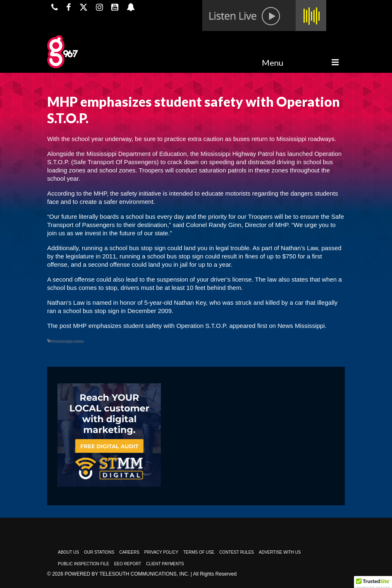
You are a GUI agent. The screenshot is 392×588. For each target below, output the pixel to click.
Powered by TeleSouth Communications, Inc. (127, 574)
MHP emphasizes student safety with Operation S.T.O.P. (151, 326)
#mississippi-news (67, 341)
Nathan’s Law (299, 248)
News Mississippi (301, 326)
